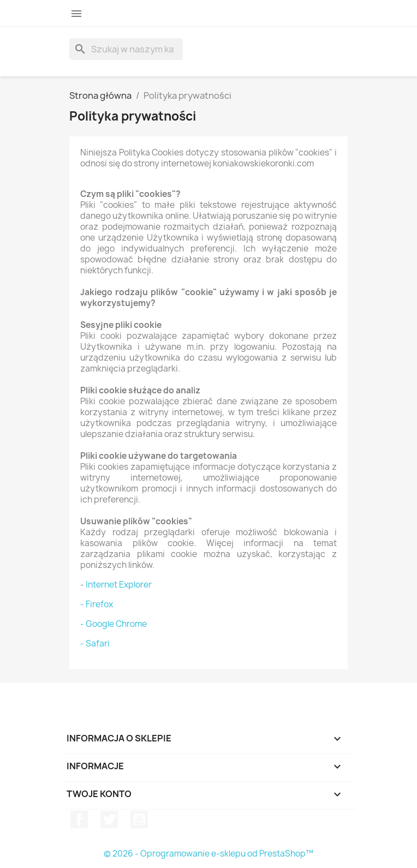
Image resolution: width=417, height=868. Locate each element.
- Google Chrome (114, 624)
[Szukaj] (126, 49)
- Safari (95, 643)
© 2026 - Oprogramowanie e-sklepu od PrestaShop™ (208, 854)
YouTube (139, 819)
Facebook (79, 819)
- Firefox (97, 604)
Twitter (109, 819)
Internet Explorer (119, 585)
